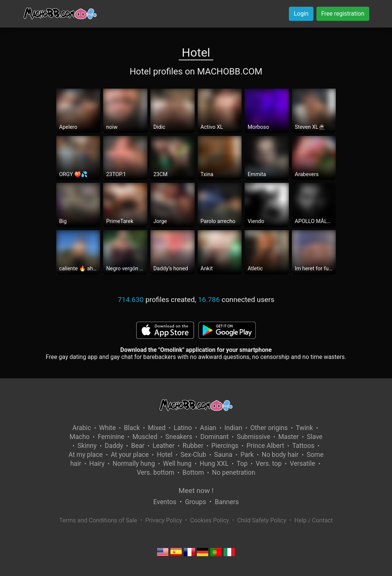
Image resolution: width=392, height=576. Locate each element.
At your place (130, 455)
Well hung (177, 464)
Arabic (82, 428)
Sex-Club (193, 455)
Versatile (302, 464)
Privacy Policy (164, 520)
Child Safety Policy (262, 520)
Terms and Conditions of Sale (98, 520)
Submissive (254, 437)
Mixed (157, 428)
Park (247, 455)
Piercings (225, 446)
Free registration (343, 14)
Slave (315, 437)
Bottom (193, 472)
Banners (227, 502)
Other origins (269, 428)
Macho (80, 437)
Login (301, 14)
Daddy (114, 446)
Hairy (97, 464)
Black (132, 428)
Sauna (223, 455)
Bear (138, 446)
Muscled (145, 437)
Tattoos (303, 446)
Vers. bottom (155, 472)
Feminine (111, 437)
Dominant (214, 437)
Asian (208, 428)
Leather (164, 446)
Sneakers (179, 437)
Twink (305, 428)
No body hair (280, 455)
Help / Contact (314, 520)
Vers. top (269, 464)
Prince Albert (265, 446)
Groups (195, 502)
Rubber (193, 446)
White (107, 428)
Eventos (165, 502)
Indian (233, 428)
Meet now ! (196, 491)
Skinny (87, 446)
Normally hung (134, 464)
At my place (86, 455)
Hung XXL (214, 464)
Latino (183, 428)
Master (289, 437)
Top (242, 464)
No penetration (234, 472)
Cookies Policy (210, 520)
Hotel (165, 455)
